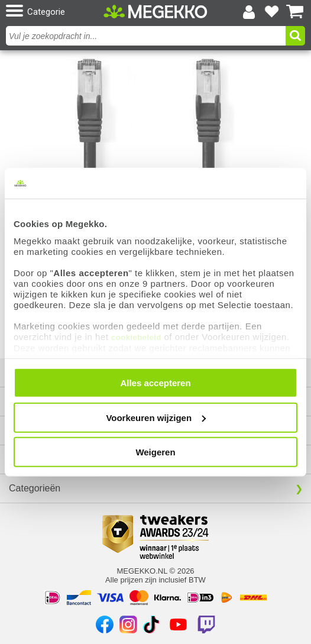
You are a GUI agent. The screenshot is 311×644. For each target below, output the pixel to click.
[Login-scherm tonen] (249, 12)
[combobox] (147, 36)
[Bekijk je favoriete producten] (272, 12)
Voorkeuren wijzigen (156, 417)
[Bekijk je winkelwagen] (295, 12)
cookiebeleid (136, 337)
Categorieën (35, 488)
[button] (53, 12)
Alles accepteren (155, 383)
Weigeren (155, 452)
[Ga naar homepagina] (155, 12)
